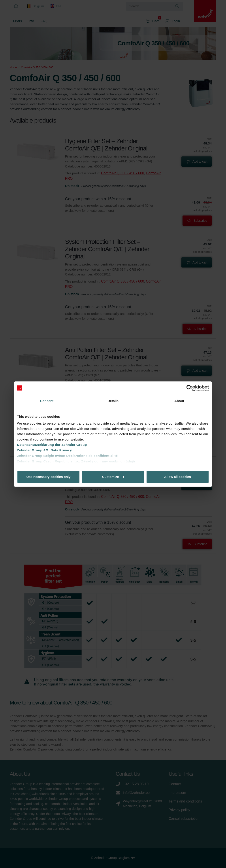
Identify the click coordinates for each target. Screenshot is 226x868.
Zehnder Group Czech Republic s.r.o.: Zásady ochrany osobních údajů (76, 461)
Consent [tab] (47, 401)
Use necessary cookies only (48, 477)
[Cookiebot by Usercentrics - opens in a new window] (190, 388)
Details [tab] (113, 401)
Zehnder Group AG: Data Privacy (44, 450)
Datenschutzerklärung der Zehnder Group (52, 445)
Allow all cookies (178, 477)
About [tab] (179, 401)
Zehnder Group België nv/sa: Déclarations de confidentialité (67, 456)
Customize (113, 477)
